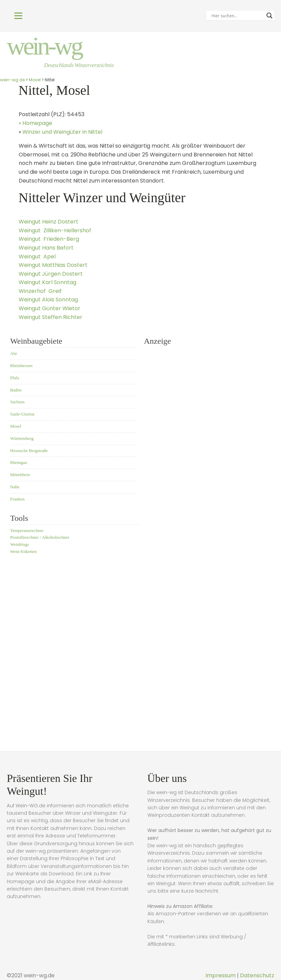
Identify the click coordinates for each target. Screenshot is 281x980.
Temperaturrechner (27, 531)
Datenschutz (257, 975)
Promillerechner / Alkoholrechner (40, 538)
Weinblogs (19, 545)
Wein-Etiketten (23, 552)
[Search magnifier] (269, 16)
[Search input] (237, 16)
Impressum (220, 975)
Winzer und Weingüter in (62, 133)
